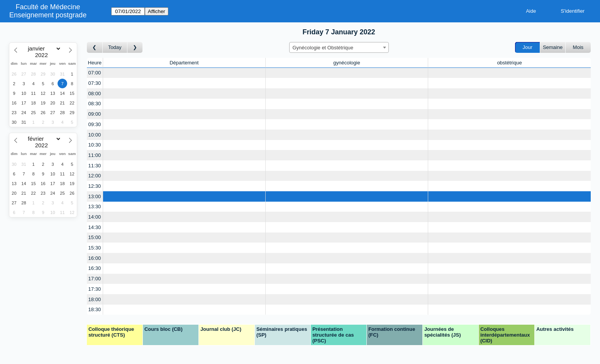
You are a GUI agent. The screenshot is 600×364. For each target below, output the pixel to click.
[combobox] (339, 47)
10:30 (95, 145)
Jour (528, 47)
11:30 (95, 166)
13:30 (95, 206)
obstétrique (509, 63)
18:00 (95, 299)
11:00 (95, 155)
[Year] (43, 55)
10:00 (95, 135)
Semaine (553, 47)
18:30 (95, 309)
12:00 (95, 176)
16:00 (95, 258)
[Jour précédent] (95, 48)
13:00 (95, 196)
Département (184, 63)
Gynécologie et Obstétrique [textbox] (323, 48)
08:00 (95, 94)
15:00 (95, 237)
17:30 (95, 289)
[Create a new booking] (184, 73)
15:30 (95, 248)
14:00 (95, 217)
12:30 (95, 186)
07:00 (95, 73)
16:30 (95, 268)
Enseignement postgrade (48, 15)
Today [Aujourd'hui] (115, 47)
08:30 (95, 104)
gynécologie (347, 63)
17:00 (95, 279)
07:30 (95, 83)
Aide (531, 11)
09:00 (95, 114)
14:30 (95, 227)
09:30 (95, 124)
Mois (578, 47)
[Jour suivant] (135, 48)
